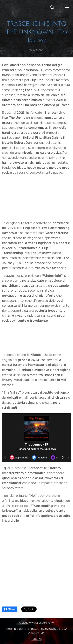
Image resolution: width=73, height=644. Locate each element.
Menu (67, 7)
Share (10, 609)
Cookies (37, 639)
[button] (52, 7)
